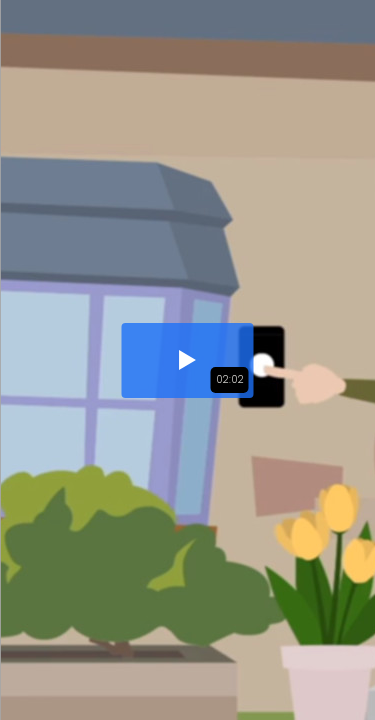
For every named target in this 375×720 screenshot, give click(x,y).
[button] (188, 360)
